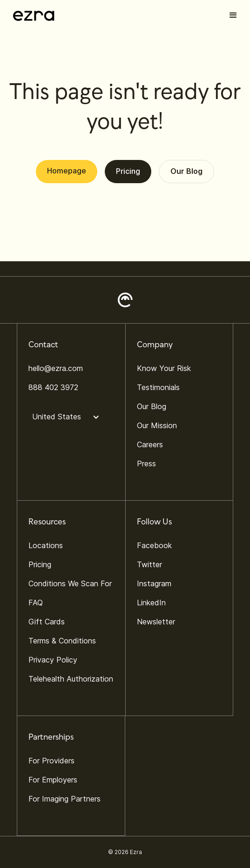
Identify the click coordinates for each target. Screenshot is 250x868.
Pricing (128, 171)
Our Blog (186, 171)
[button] (233, 15)
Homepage (67, 171)
